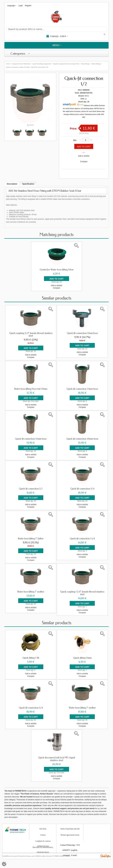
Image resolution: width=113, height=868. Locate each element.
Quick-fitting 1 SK (31, 658)
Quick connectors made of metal (18, 67)
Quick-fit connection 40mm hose (82, 439)
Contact (43, 835)
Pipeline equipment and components (66, 64)
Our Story (43, 829)
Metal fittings (96, 64)
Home (8, 64)
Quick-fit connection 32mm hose (31, 439)
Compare (84, 162)
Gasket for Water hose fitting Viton (57, 270)
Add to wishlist (84, 156)
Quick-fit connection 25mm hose (82, 389)
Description (12, 184)
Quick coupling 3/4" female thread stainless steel (31, 334)
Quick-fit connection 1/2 (40, 67)
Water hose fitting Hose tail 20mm (31, 389)
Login (21, 6)
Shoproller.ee (105, 856)
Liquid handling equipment (42, 64)
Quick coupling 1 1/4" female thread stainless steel (82, 593)
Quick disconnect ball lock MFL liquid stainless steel (57, 759)
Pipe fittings (85, 64)
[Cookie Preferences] (4, 864)
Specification (28, 184)
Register (28, 6)
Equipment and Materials (21, 64)
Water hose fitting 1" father (31, 539)
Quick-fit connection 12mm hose (82, 333)
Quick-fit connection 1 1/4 (82, 539)
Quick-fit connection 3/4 (82, 489)
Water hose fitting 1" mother (31, 592)
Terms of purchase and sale (70, 829)
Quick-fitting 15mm (82, 658)
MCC (87, 96)
